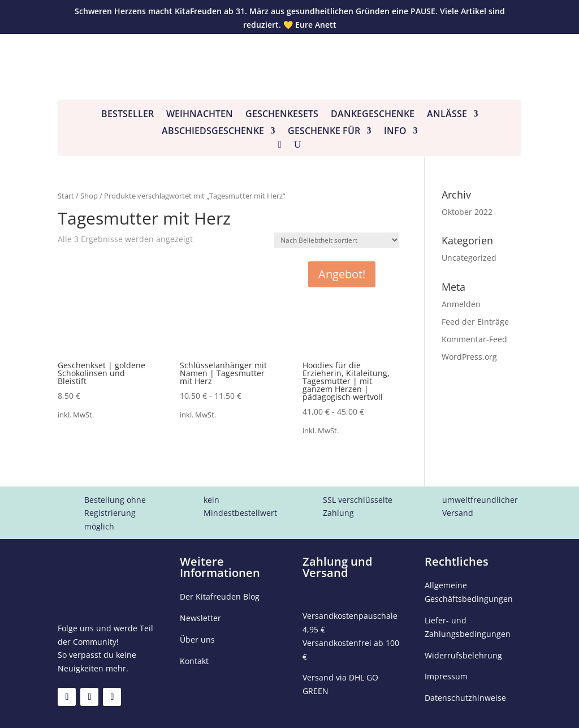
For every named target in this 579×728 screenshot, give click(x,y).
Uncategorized (469, 258)
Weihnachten (200, 115)
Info (395, 132)
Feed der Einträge (475, 322)
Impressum (446, 676)
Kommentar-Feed (474, 339)
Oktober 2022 (467, 212)
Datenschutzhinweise (465, 698)
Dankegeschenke (373, 115)
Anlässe (447, 115)
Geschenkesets (282, 115)
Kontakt (194, 661)
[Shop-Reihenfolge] (336, 240)
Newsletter (200, 618)
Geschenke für (324, 132)
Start (66, 196)
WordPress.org (469, 357)
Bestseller (128, 115)
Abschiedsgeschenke (213, 132)
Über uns (197, 639)
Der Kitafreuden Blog (220, 596)
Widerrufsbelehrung (463, 655)
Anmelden (461, 304)
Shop (89, 196)
